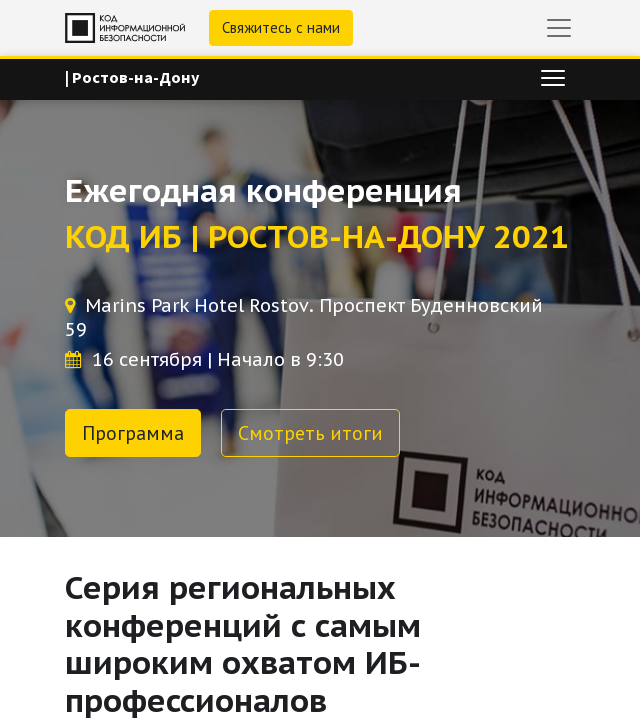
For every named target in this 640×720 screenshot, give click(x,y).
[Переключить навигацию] (553, 78)
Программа (133, 433)
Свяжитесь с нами (281, 27)
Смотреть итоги (310, 433)
